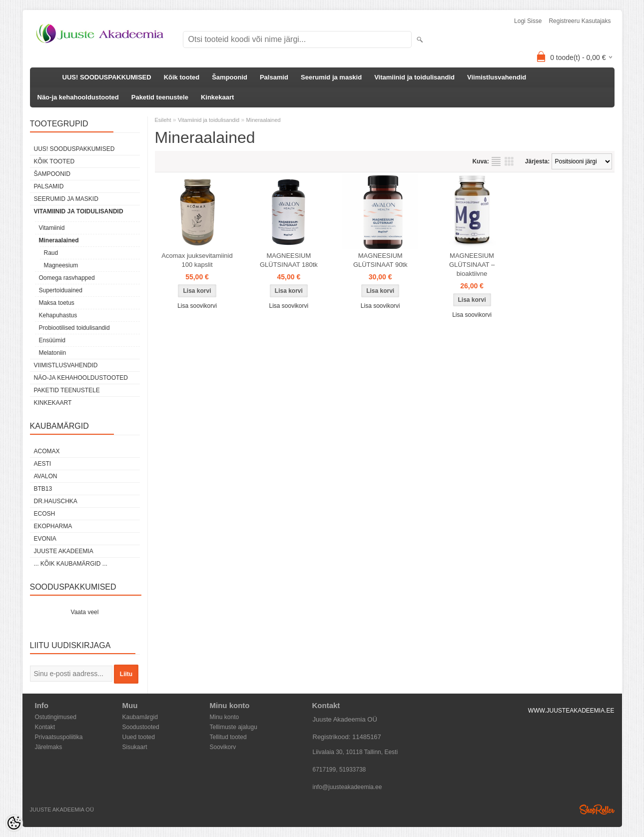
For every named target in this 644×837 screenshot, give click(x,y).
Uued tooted (139, 737)
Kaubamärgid (140, 717)
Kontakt (45, 727)
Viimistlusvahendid (497, 77)
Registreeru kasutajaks (580, 21)
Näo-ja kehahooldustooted (78, 97)
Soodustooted (141, 727)
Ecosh (45, 514)
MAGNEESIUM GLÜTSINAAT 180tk (289, 260)
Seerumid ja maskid (331, 77)
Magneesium (61, 265)
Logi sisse (528, 21)
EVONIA (45, 539)
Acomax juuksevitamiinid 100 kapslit (197, 260)
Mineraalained (59, 240)
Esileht (163, 120)
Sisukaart (135, 747)
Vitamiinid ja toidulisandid (414, 77)
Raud (51, 253)
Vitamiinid (52, 228)
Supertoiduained (61, 290)
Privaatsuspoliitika (59, 737)
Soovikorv (223, 747)
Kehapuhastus (58, 315)
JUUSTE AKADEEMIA (64, 551)
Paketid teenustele (160, 97)
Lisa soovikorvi (197, 306)
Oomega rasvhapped (67, 278)
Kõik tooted (182, 77)
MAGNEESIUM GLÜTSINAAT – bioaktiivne (472, 265)
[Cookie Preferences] (14, 823)
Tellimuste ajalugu (234, 727)
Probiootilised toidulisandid (74, 328)
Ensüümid (52, 340)
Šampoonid (230, 77)
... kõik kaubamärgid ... (71, 564)
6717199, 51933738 (339, 770)
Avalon (46, 476)
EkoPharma (53, 526)
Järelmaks (49, 747)
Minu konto (225, 717)
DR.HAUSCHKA (56, 501)
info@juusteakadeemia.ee (347, 787)
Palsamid (274, 77)
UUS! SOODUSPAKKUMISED (107, 77)
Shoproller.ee (597, 810)
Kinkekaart (217, 97)
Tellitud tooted (228, 737)
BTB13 (43, 489)
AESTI (43, 464)
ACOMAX (47, 451)
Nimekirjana (496, 161)
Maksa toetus (57, 303)
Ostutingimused (56, 717)
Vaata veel (85, 612)
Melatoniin (53, 353)
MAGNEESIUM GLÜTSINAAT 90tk (380, 260)
